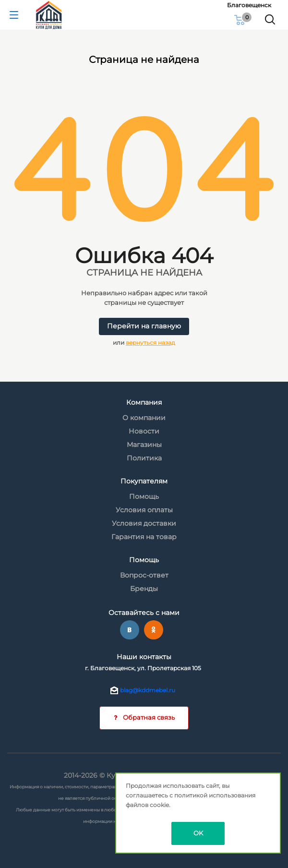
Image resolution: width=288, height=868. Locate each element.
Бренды (144, 589)
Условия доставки (144, 523)
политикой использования (215, 795)
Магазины (144, 445)
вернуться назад (150, 343)
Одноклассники (154, 630)
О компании (144, 418)
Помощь (144, 496)
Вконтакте (130, 630)
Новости (144, 431)
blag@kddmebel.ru (148, 690)
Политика (144, 458)
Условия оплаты (144, 510)
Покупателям (144, 481)
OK (198, 833)
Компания (144, 402)
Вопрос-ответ (144, 575)
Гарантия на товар (144, 537)
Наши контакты (144, 657)
